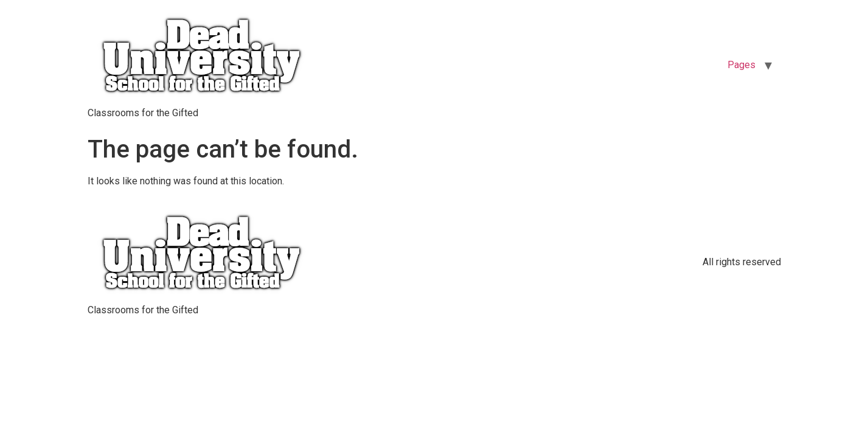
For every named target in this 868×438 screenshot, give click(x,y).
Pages (741, 65)
